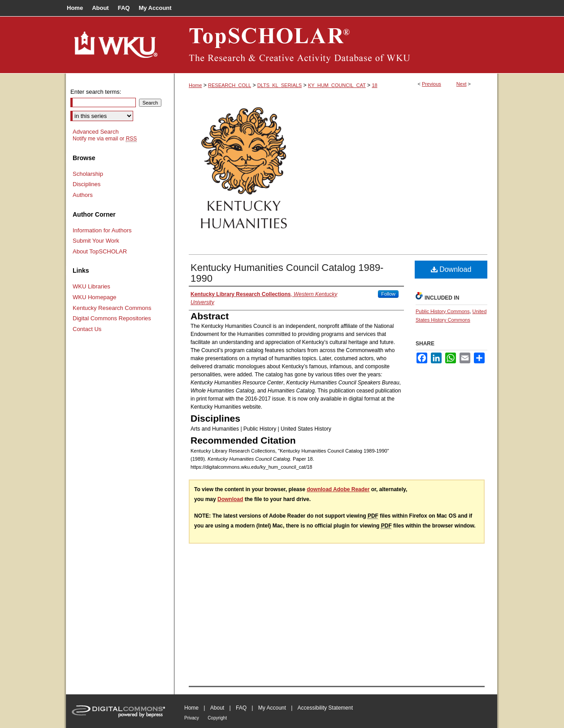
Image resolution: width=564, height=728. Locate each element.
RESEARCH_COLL (230, 85)
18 (374, 85)
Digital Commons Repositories (112, 318)
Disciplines (87, 184)
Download (451, 269)
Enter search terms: (96, 92)
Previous (432, 84)
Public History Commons (443, 311)
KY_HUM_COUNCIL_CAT (337, 85)
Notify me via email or (105, 139)
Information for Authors (102, 230)
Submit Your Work (96, 241)
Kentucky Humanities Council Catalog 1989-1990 (287, 273)
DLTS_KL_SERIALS (280, 85)
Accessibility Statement (325, 708)
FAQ (241, 708)
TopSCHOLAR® (336, 45)
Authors (83, 195)
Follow (388, 294)
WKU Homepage (95, 297)
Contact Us (87, 329)
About (217, 708)
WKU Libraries (91, 286)
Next (462, 84)
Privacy (192, 718)
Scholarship (88, 174)
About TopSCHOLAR (100, 251)
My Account (272, 708)
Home (195, 85)
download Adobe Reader (338, 489)
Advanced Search (96, 132)
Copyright (217, 718)
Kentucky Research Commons (112, 308)
